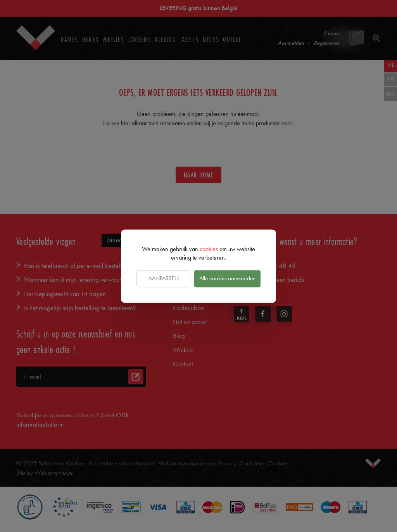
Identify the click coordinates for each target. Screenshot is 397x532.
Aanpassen (164, 279)
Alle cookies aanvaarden (227, 279)
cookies (209, 249)
